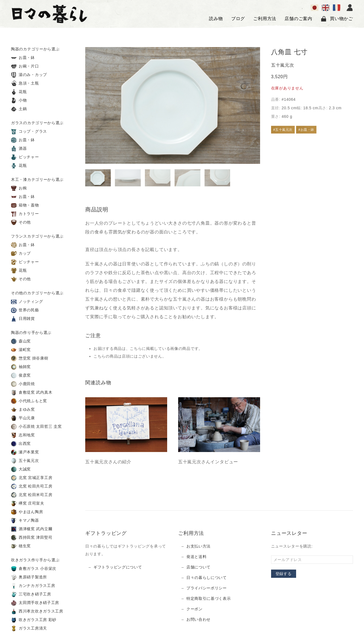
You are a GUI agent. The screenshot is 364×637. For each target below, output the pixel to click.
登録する (284, 574)
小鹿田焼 (23, 384)
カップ (21, 254)
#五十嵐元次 (283, 130)
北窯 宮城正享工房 (32, 478)
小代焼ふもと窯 (29, 401)
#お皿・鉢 (306, 130)
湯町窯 (21, 350)
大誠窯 (21, 469)
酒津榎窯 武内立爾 (32, 529)
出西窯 (21, 444)
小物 (19, 100)
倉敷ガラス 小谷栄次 (34, 569)
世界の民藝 (25, 310)
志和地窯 (23, 435)
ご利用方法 (265, 19)
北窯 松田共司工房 (32, 486)
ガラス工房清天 (29, 628)
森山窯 (21, 341)
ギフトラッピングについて (118, 567)
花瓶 (19, 92)
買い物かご (337, 19)
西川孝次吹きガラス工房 (37, 611)
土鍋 (19, 109)
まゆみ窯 (23, 410)
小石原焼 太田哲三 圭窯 (36, 427)
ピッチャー (25, 157)
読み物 (216, 19)
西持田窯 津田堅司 (32, 538)
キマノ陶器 (25, 521)
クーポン (195, 609)
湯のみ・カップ (29, 75)
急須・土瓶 (25, 83)
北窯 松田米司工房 (32, 495)
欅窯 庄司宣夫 (28, 503)
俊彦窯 (21, 375)
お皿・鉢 (23, 58)
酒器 (19, 149)
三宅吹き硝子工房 (31, 594)
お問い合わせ (198, 619)
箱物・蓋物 (25, 205)
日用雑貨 (23, 319)
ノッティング (27, 302)
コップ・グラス (29, 132)
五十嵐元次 (25, 461)
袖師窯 (21, 367)
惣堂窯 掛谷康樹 (30, 358)
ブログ (238, 19)
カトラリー (25, 214)
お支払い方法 (198, 546)
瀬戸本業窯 (25, 452)
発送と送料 (197, 557)
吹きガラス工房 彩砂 (34, 620)
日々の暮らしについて (207, 578)
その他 (21, 222)
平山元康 (23, 418)
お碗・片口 (25, 66)
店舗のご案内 (298, 19)
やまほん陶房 (27, 512)
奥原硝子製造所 (29, 577)
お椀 (19, 188)
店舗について (198, 567)
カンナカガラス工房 (33, 586)
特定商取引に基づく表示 (209, 598)
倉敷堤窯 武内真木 (32, 393)
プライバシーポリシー (207, 588)
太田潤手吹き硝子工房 (35, 603)
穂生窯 (21, 546)
